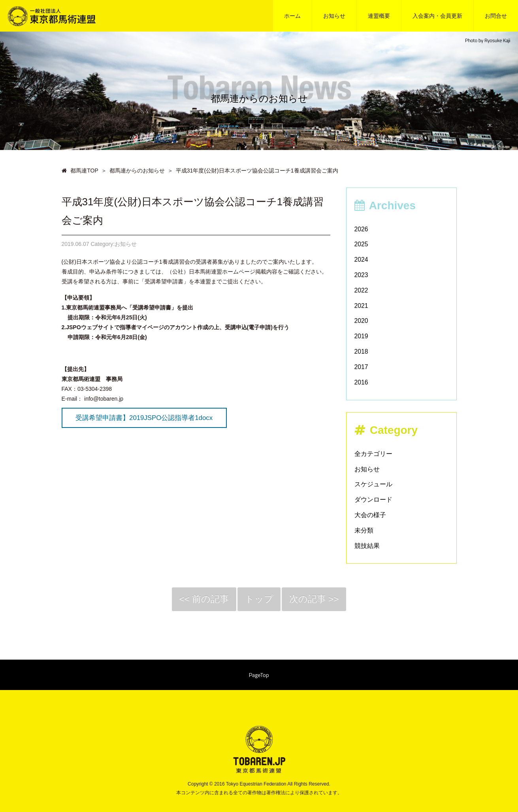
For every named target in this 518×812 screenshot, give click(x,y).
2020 (362, 321)
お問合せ (496, 16)
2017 (362, 367)
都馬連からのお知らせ (137, 171)
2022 (362, 290)
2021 (362, 306)
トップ (259, 600)
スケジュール (373, 484)
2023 (362, 275)
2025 (362, 244)
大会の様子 (370, 515)
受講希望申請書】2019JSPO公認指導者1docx (144, 418)
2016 (362, 382)
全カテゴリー (373, 454)
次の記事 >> (317, 600)
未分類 (364, 530)
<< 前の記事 (201, 600)
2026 (362, 229)
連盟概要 (379, 16)
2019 (362, 336)
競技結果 (367, 546)
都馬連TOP (80, 171)
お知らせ (334, 16)
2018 (362, 352)
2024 (362, 260)
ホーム (292, 16)
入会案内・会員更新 (437, 16)
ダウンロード (373, 500)
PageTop (259, 677)
